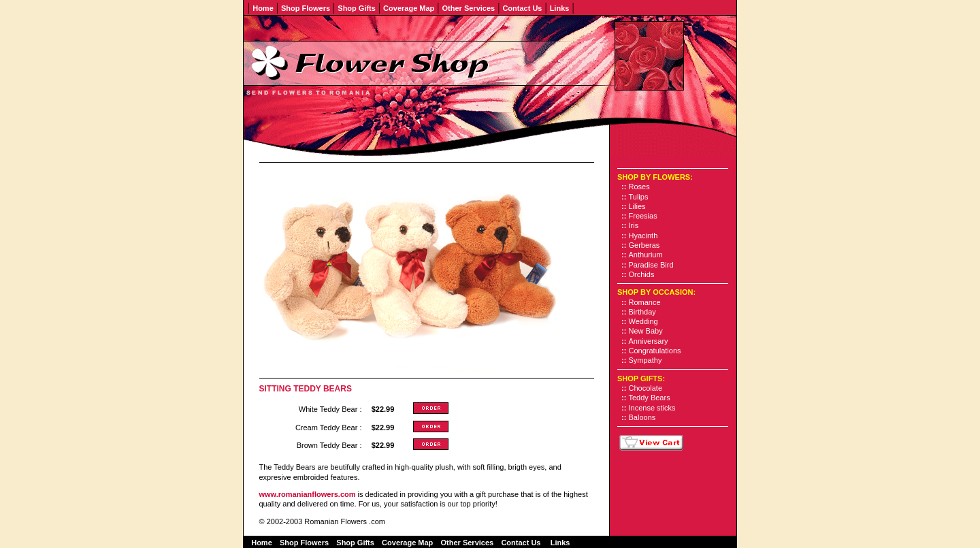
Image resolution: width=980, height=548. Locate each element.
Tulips (639, 197)
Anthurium (646, 255)
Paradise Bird (651, 265)
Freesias (643, 216)
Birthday (642, 312)
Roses (639, 187)
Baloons (642, 417)
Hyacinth (643, 236)
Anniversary (649, 341)
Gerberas (644, 245)
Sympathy (646, 360)
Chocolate (646, 388)
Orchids (642, 274)
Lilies (637, 206)
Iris (634, 225)
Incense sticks (652, 408)
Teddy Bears (650, 398)
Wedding (643, 321)
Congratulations (655, 351)
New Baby (646, 331)
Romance (645, 302)
